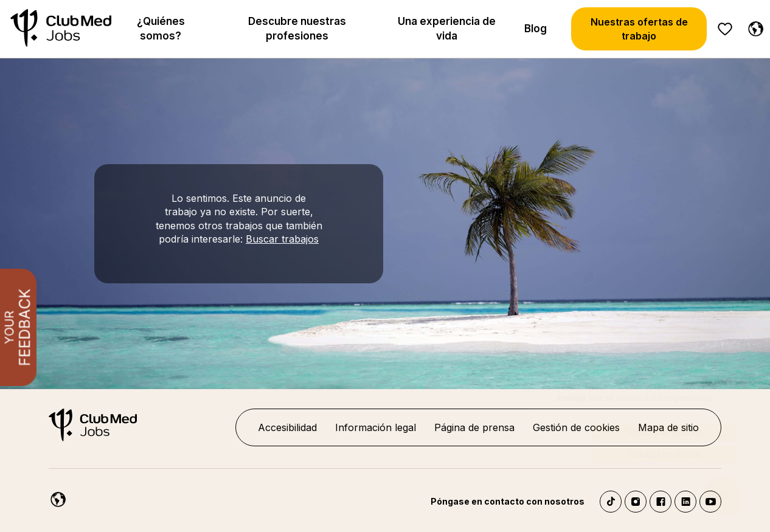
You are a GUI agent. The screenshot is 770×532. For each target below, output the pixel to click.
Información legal (376, 427)
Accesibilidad (287, 427)
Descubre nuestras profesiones (297, 29)
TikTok (611, 502)
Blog (536, 29)
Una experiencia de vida (447, 29)
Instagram (636, 502)
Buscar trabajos (282, 239)
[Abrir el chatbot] (722, 488)
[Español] (753, 27)
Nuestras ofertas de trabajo (639, 29)
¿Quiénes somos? (161, 29)
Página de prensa (474, 427)
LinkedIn (685, 502)
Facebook (661, 502)
